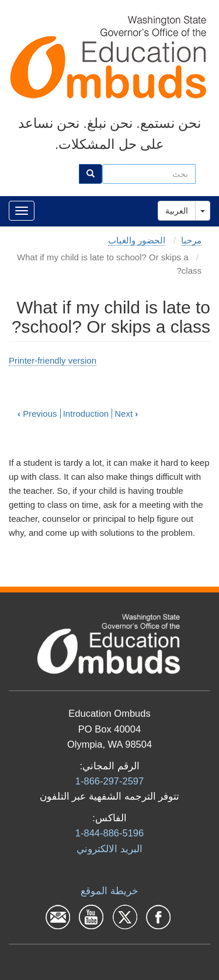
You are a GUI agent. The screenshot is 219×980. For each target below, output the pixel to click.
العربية (177, 211)
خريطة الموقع (109, 891)
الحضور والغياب (137, 240)
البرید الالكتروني (109, 849)
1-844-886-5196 (109, 833)
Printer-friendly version (53, 360)
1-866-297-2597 (109, 781)
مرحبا (191, 240)
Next (126, 414)
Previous (37, 414)
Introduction (86, 414)
